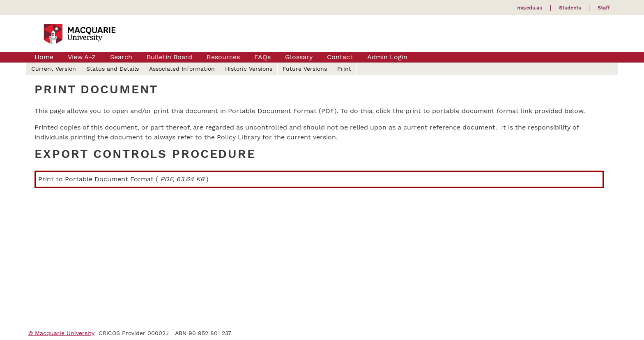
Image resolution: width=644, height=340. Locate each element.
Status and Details (113, 69)
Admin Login (387, 57)
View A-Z (82, 57)
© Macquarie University (61, 333)
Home (44, 57)
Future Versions (305, 69)
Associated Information (182, 69)
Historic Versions (249, 69)
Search (121, 57)
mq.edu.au (530, 8)
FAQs (262, 57)
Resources (223, 57)
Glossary (299, 57)
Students (570, 8)
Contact (340, 57)
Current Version (54, 69)
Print (344, 69)
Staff (604, 8)
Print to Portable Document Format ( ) (123, 179)
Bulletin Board (169, 57)
